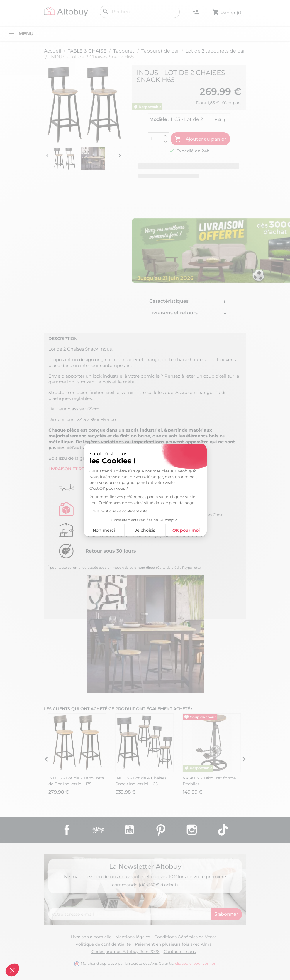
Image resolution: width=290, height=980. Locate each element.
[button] (12, 970)
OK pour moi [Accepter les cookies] (135, 530)
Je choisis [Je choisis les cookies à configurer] (94, 530)
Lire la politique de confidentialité (67, 511)
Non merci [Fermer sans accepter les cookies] (53, 530)
